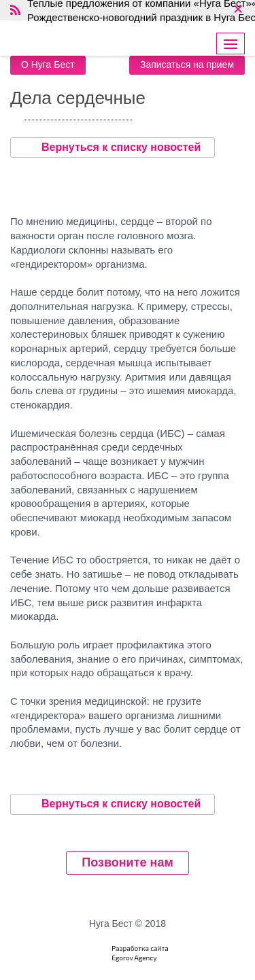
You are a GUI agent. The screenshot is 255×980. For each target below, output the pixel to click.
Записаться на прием (187, 65)
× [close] (238, 10)
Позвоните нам (127, 862)
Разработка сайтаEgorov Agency (140, 953)
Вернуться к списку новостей (113, 147)
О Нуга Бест (48, 65)
